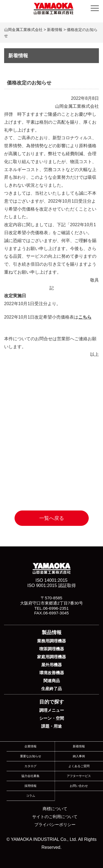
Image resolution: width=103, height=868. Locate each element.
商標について (55, 809)
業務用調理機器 (51, 641)
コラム (31, 796)
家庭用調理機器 (51, 657)
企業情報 (30, 746)
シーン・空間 (52, 718)
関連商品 (52, 681)
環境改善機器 (52, 673)
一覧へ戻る (52, 518)
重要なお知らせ (31, 756)
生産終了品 (51, 689)
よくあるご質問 (79, 766)
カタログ (30, 766)
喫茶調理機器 (52, 649)
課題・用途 (51, 726)
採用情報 (30, 786)
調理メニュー (52, 710)
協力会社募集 (30, 776)
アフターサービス (79, 776)
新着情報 (79, 746)
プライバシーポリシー (55, 825)
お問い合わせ (79, 786)
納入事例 (79, 756)
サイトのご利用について (55, 817)
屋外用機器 (51, 665)
